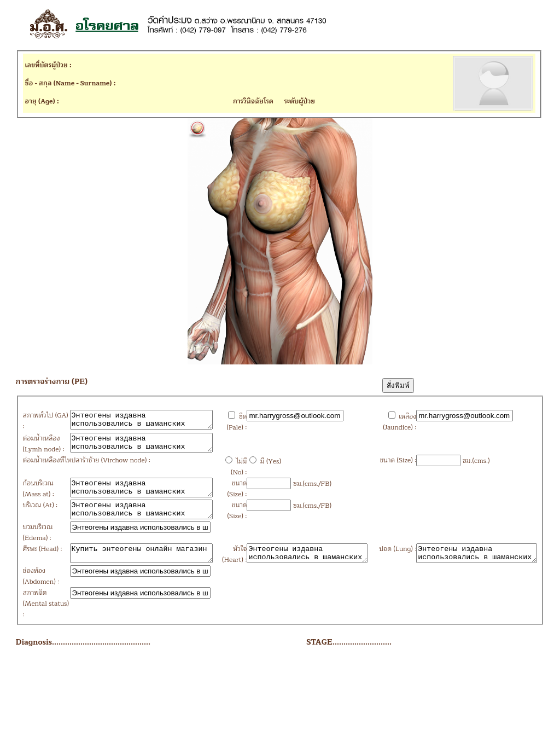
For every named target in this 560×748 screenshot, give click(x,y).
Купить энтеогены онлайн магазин (134, 607)
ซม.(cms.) (440, 503)
